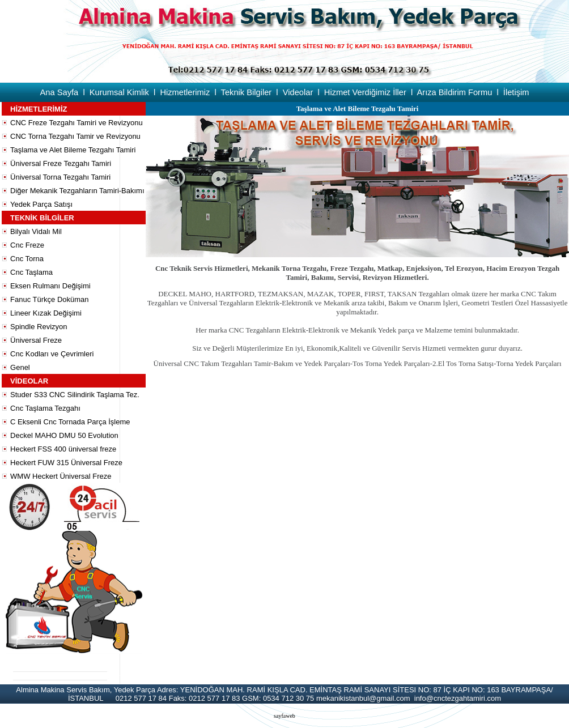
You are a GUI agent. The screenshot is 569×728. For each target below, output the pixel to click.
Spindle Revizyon (39, 327)
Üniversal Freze (36, 340)
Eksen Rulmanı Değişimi (50, 286)
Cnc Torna (27, 259)
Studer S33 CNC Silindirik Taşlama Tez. (75, 395)
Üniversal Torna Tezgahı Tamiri (60, 177)
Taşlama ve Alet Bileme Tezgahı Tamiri (73, 150)
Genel (20, 367)
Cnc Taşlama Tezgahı (45, 408)
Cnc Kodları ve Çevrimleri (52, 354)
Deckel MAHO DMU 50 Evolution (64, 435)
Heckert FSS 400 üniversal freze (63, 449)
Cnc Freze (27, 245)
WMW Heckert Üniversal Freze (61, 476)
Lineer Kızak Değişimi (46, 313)
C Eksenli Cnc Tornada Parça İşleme (70, 422)
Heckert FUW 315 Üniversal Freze (66, 463)
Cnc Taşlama (31, 272)
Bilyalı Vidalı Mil (36, 231)
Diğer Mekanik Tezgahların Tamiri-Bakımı (77, 191)
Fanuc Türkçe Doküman (50, 299)
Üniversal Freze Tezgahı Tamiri (61, 163)
